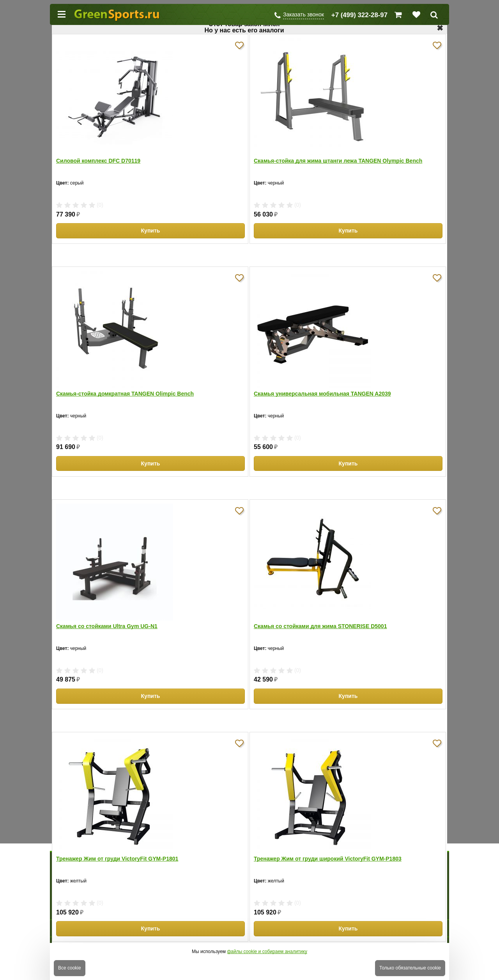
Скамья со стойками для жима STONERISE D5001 (320, 626)
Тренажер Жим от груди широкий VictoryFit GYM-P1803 (328, 859)
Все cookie (70, 968)
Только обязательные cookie (410, 968)
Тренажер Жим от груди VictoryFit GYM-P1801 (117, 859)
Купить (151, 231)
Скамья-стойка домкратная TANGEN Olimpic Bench (125, 394)
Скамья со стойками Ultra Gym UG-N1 (107, 626)
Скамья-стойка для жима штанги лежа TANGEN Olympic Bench (338, 161)
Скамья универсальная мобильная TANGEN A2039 (322, 394)
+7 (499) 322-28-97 (359, 15)
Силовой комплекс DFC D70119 (98, 161)
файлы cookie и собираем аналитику (267, 952)
